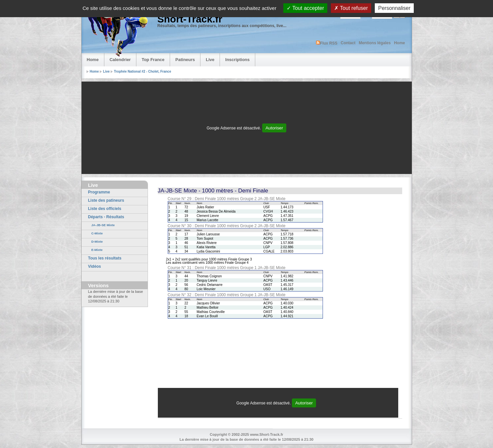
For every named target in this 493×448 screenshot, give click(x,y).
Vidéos (95, 266)
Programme (99, 192)
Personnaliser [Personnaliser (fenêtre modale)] (394, 8)
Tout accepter (305, 8)
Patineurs (185, 60)
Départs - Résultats (106, 217)
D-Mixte (97, 241)
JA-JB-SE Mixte (103, 225)
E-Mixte (97, 250)
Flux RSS (327, 43)
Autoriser (274, 128)
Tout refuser (351, 8)
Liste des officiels (105, 209)
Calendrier (120, 60)
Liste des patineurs (106, 200)
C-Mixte (97, 233)
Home (399, 43)
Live (210, 60)
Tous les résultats (105, 258)
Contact (348, 43)
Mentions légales (375, 43)
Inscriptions (237, 60)
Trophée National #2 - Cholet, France (142, 71)
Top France (153, 60)
